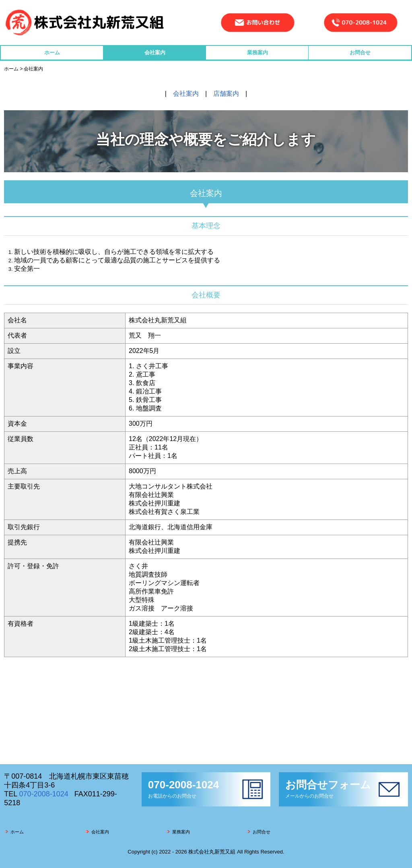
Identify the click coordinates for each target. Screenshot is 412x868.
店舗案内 (226, 94)
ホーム (52, 53)
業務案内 (257, 53)
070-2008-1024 (44, 794)
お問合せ (360, 53)
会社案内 (155, 53)
